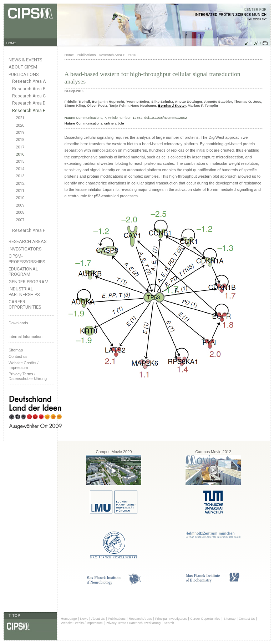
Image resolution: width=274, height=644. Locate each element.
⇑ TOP (14, 615)
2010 (20, 198)
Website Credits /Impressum (24, 365)
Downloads (18, 323)
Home (69, 55)
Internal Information (26, 336)
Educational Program (23, 272)
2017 (20, 147)
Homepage (69, 619)
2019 (20, 133)
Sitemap (16, 350)
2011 (20, 191)
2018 (20, 140)
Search (169, 623)
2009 (20, 205)
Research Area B (29, 89)
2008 (20, 212)
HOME (11, 43)
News (84, 619)
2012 (20, 184)
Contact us (18, 356)
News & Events (25, 60)
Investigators (25, 249)
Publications (24, 74)
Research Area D (29, 103)
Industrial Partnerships (24, 291)
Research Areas (27, 241)
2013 (20, 176)
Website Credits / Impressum (82, 623)
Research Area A (29, 81)
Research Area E (29, 111)
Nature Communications (83, 123)
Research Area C (29, 96)
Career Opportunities (25, 304)
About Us (98, 619)
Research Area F (29, 230)
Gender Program (29, 282)
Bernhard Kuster (172, 105)
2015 (20, 161)
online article (114, 123)
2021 (20, 118)
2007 (20, 220)
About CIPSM (23, 67)
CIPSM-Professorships (27, 259)
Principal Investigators (171, 619)
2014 (20, 169)
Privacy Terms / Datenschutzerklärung (28, 376)
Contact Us (247, 619)
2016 (20, 154)
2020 (20, 125)
